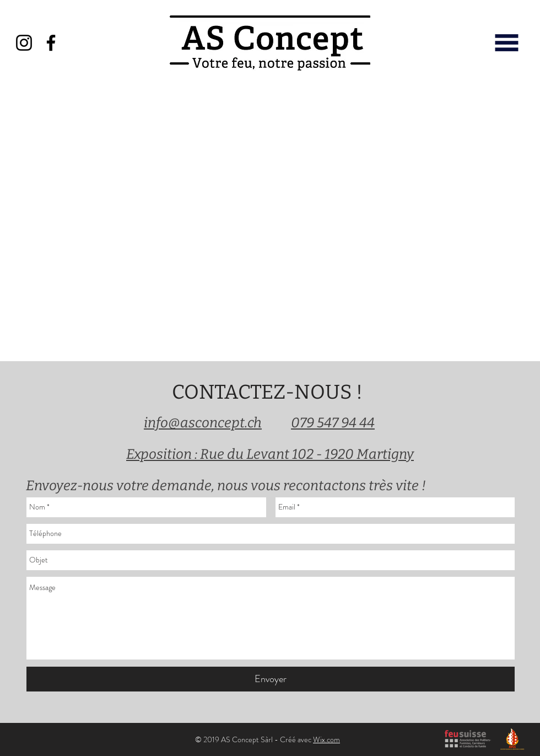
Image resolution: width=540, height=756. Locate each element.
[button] (506, 43)
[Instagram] (24, 43)
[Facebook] (51, 43)
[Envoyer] (271, 679)
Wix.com (326, 739)
